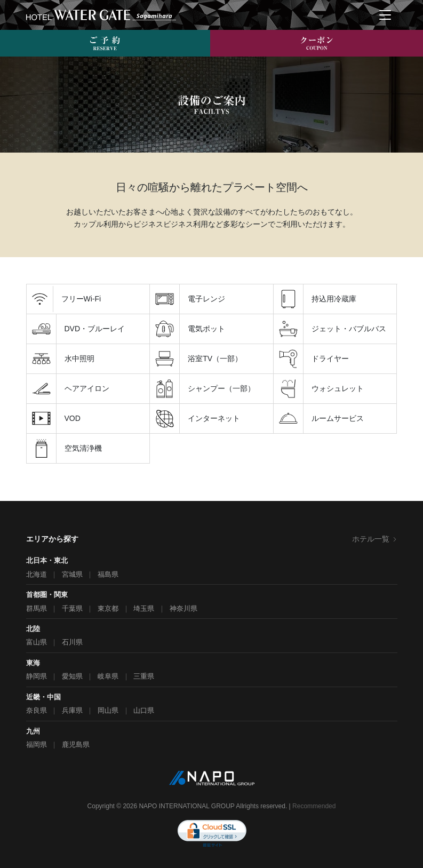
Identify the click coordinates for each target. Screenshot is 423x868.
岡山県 (108, 710)
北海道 (37, 574)
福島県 (108, 574)
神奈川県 (183, 608)
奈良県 (37, 710)
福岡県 (37, 744)
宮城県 (72, 574)
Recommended (314, 806)
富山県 (37, 642)
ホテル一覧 (375, 539)
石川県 (72, 642)
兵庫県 (72, 710)
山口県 (144, 710)
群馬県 (37, 608)
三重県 (144, 676)
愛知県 (72, 676)
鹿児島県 (76, 744)
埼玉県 (144, 608)
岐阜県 (108, 676)
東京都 (108, 608)
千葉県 (72, 608)
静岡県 (37, 676)
